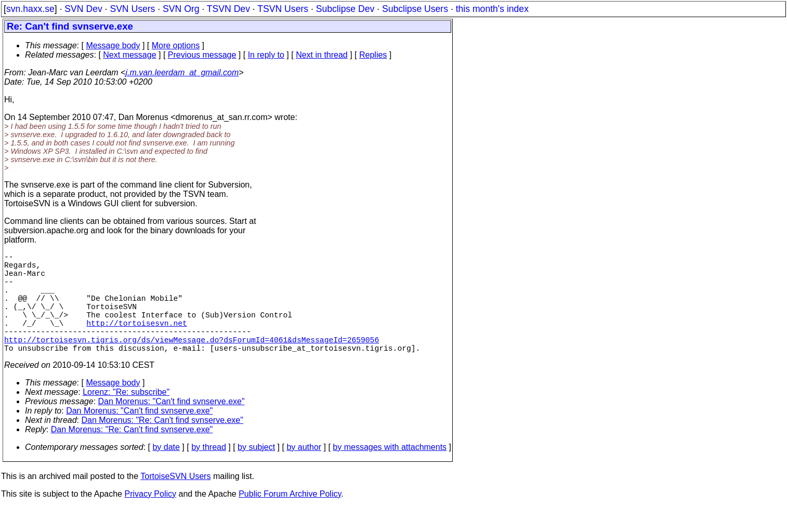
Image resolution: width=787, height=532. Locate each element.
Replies (373, 55)
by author (304, 472)
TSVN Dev (228, 9)
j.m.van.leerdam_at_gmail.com (182, 72)
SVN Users (132, 9)
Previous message (202, 55)
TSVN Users (283, 9)
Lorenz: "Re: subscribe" (126, 417)
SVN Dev (83, 9)
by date (166, 472)
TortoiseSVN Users (175, 501)
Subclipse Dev (345, 9)
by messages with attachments (390, 472)
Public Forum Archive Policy (290, 519)
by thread (209, 472)
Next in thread (322, 55)
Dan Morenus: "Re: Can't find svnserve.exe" (162, 445)
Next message (129, 55)
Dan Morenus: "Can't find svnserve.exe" (172, 426)
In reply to (266, 55)
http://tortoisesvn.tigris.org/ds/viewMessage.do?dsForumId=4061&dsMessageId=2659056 (192, 362)
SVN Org (181, 9)
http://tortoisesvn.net (136, 341)
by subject (256, 472)
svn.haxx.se (30, 9)
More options (176, 45)
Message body (113, 45)
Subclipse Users (415, 9)
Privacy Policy (150, 519)
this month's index (492, 9)
